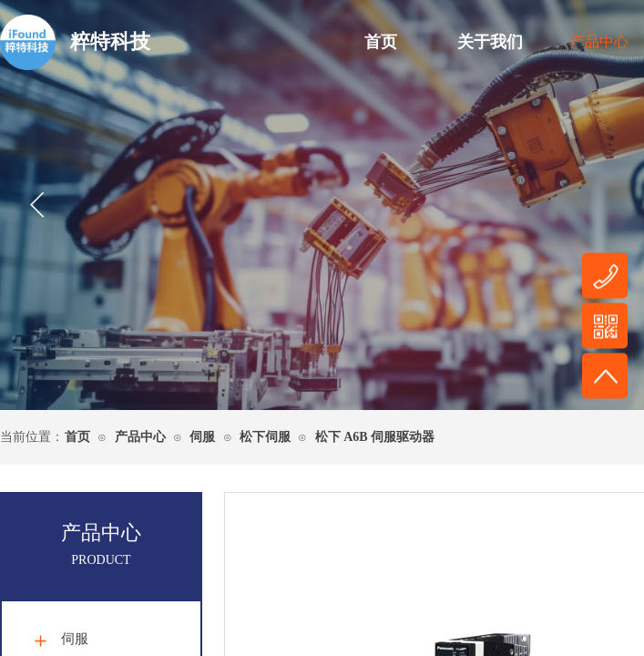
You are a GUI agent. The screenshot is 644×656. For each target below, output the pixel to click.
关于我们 (490, 42)
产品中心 (140, 437)
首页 (381, 42)
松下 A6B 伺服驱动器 (375, 437)
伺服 (202, 437)
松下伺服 (265, 437)
